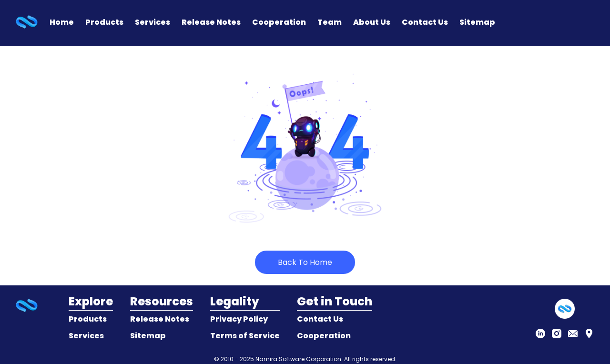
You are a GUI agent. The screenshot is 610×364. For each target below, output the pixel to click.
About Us (372, 22)
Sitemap (477, 22)
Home (62, 22)
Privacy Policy (239, 319)
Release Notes (211, 22)
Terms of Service (245, 336)
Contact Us (425, 22)
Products (104, 22)
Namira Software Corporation (298, 359)
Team (330, 22)
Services (152, 22)
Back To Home (305, 262)
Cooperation (279, 22)
